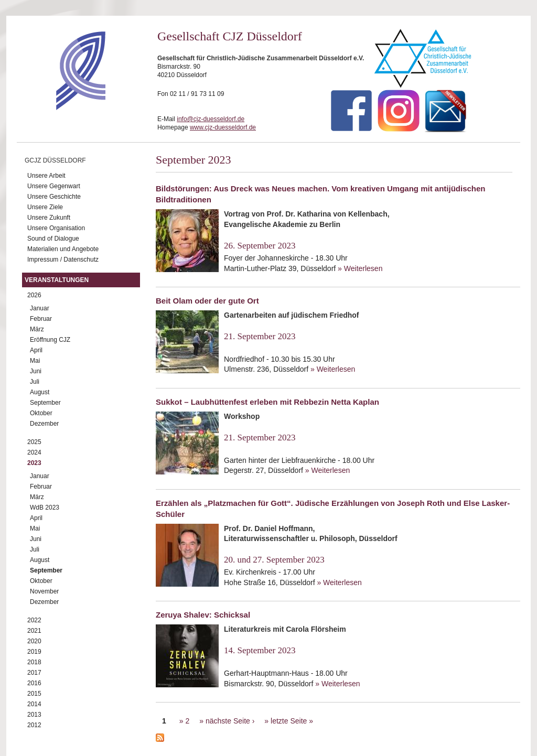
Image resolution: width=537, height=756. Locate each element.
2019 (34, 652)
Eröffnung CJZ (50, 340)
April (36, 350)
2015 (34, 694)
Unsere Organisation (56, 228)
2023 (34, 463)
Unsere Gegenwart (54, 186)
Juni (36, 371)
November (44, 591)
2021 (34, 631)
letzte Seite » (292, 721)
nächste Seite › (230, 721)
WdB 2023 (45, 507)
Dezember (44, 424)
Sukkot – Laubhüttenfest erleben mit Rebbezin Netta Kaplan (267, 402)
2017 (34, 673)
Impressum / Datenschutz (63, 260)
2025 (34, 442)
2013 (34, 715)
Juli (35, 382)
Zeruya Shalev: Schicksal (203, 615)
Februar (41, 319)
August (40, 392)
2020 (34, 641)
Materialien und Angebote (63, 249)
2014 (34, 704)
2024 (34, 452)
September (45, 403)
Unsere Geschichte (54, 197)
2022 (34, 620)
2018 (34, 662)
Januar (40, 308)
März (37, 329)
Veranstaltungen (57, 280)
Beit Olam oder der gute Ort (207, 301)
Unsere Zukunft (49, 218)
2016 (34, 683)
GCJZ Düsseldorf (55, 160)
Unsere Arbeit (46, 176)
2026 (34, 295)
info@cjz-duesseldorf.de (211, 119)
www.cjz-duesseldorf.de (223, 127)
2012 (34, 725)
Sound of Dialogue (53, 239)
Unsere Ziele (45, 207)
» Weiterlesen (360, 268)
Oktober (41, 413)
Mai (35, 361)
